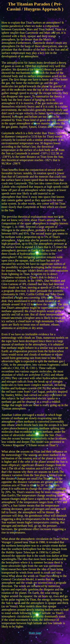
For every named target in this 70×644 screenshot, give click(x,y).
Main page (35, 633)
